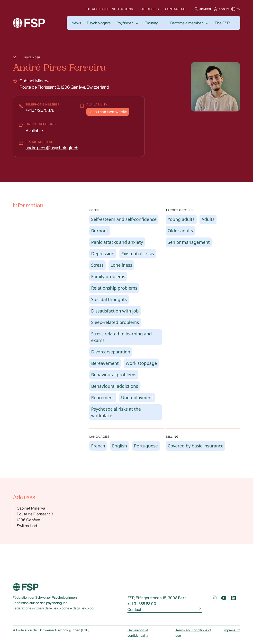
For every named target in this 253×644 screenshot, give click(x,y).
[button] (202, 9)
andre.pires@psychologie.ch (52, 148)
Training (152, 23)
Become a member (187, 23)
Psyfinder (125, 23)
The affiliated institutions (109, 9)
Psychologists (99, 23)
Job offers (149, 9)
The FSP (222, 23)
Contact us (175, 9)
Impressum (232, 630)
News (76, 23)
